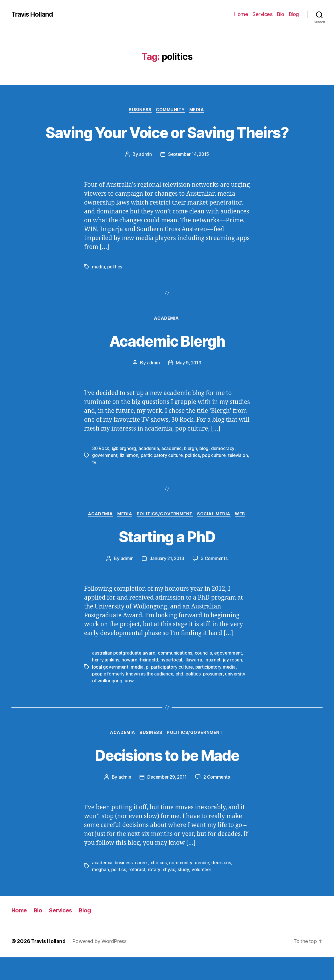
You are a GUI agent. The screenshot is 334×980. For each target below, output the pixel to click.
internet (214, 682)
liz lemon (130, 477)
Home (241, 14)
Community (171, 110)
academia (150, 470)
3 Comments (215, 581)
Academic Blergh (167, 362)
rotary (154, 892)
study (183, 892)
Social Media (216, 536)
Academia (167, 340)
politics (115, 288)
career (143, 885)
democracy (225, 470)
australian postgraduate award (124, 675)
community (182, 885)
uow (129, 703)
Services (263, 14)
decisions (223, 885)
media (99, 288)
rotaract (137, 892)
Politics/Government (165, 536)
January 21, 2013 (167, 581)
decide (203, 885)
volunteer (202, 892)
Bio (281, 14)
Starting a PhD (167, 558)
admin (144, 176)
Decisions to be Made (167, 777)
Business (139, 110)
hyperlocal (172, 682)
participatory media (218, 689)
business (124, 885)
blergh (192, 470)
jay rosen (234, 682)
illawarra (195, 682)
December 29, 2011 (167, 800)
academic (173, 470)
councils (204, 675)
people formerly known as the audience (134, 696)
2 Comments (218, 800)
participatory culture (163, 477)
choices (160, 885)
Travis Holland (33, 14)
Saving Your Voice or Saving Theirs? (167, 143)
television (102, 484)
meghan (101, 892)
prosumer (216, 696)
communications (176, 675)
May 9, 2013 (189, 385)
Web (244, 536)
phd (182, 696)
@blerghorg (125, 470)
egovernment (229, 675)
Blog (294, 14)
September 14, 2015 (189, 176)
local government (111, 689)
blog (206, 470)
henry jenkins (106, 682)
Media (199, 110)
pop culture (216, 477)
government (105, 477)
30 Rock (101, 470)
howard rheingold (141, 682)
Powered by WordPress (101, 964)
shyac (169, 892)
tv (117, 484)
